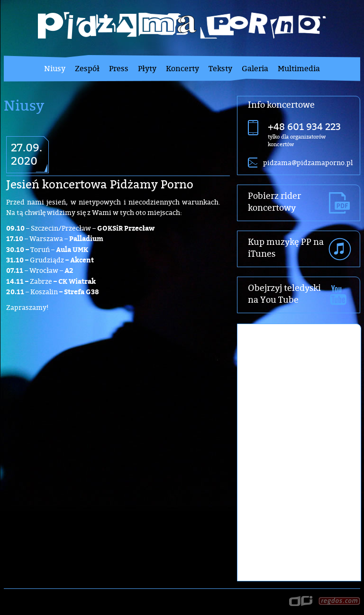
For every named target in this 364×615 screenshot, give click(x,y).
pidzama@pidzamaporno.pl (308, 163)
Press (119, 68)
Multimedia (299, 68)
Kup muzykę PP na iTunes (286, 248)
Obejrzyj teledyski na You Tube (284, 294)
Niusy (55, 68)
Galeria (255, 68)
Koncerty (182, 68)
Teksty (220, 68)
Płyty (147, 68)
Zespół (87, 68)
